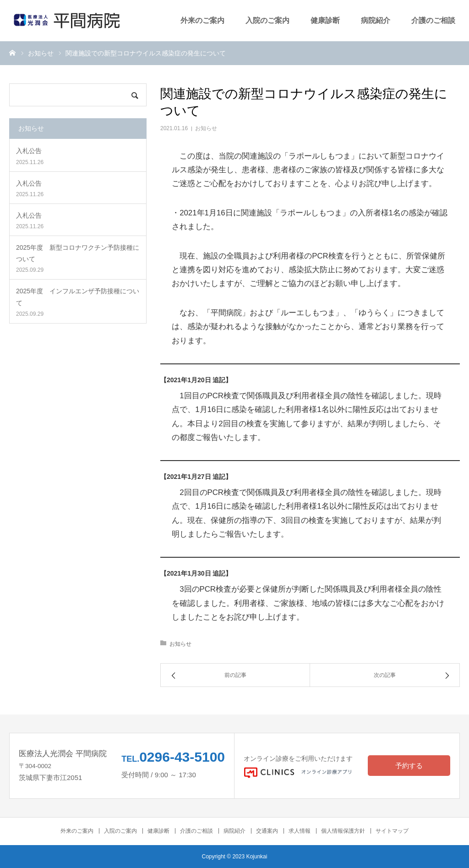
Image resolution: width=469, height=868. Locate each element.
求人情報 (300, 831)
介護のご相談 (433, 20)
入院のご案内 (267, 20)
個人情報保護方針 (343, 831)
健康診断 (325, 20)
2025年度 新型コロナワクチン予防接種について (78, 253)
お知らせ (206, 128)
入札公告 (29, 151)
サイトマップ (392, 831)
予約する (409, 766)
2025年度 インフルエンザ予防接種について (78, 297)
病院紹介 (376, 20)
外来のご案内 (202, 20)
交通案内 (267, 831)
